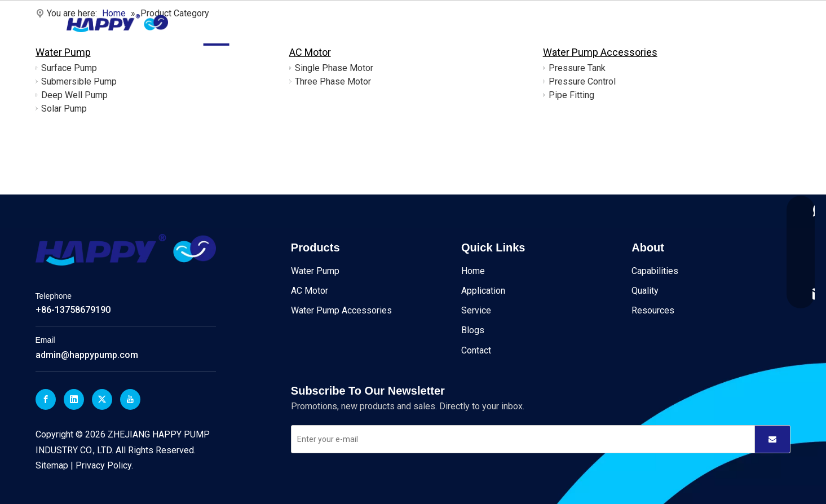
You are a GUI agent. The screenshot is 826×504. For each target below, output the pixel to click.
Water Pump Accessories (600, 52)
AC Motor (310, 52)
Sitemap (52, 465)
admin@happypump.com (87, 355)
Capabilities (655, 271)
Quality (645, 291)
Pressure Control (582, 81)
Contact (501, 23)
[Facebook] (46, 399)
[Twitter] (102, 399)
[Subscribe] (772, 439)
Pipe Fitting (571, 95)
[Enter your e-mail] (516, 439)
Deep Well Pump (74, 95)
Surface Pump (69, 68)
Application (360, 23)
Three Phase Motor (333, 81)
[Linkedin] (74, 399)
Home (217, 23)
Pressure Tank (577, 68)
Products (263, 23)
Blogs (458, 23)
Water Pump (63, 52)
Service (414, 23)
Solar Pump (64, 109)
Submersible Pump (79, 81)
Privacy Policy (103, 465)
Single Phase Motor (334, 68)
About (310, 23)
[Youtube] (130, 399)
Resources (653, 310)
